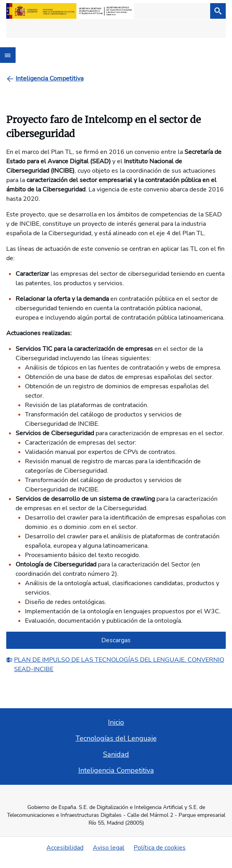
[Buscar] (218, 11)
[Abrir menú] (8, 55)
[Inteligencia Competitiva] (50, 79)
